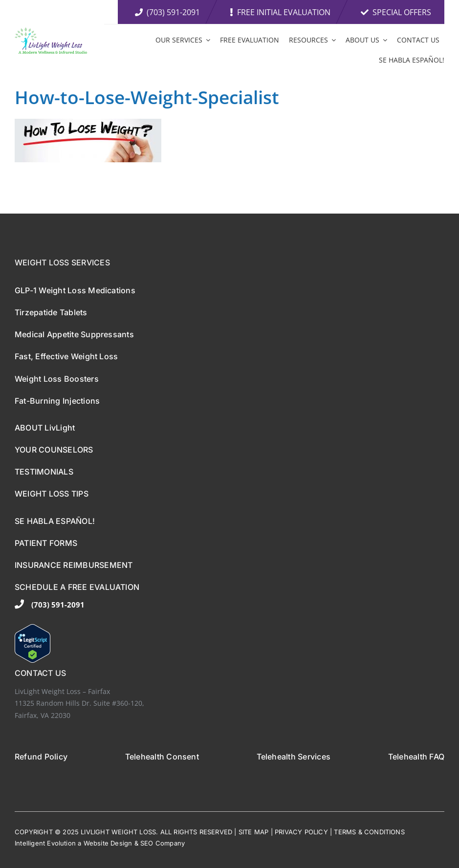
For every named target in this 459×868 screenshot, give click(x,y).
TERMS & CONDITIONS (369, 832)
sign (126, 843)
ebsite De (104, 843)
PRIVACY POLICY (301, 832)
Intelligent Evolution (45, 843)
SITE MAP (254, 832)
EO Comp (159, 843)
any (180, 843)
